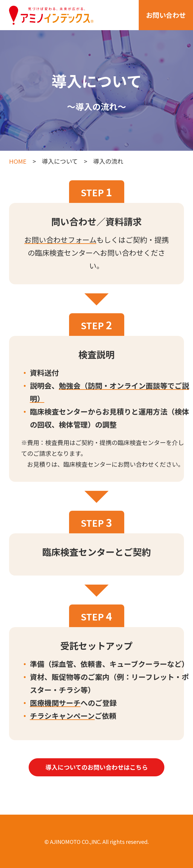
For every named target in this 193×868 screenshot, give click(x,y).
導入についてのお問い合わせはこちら (97, 767)
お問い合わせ (166, 15)
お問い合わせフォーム (60, 240)
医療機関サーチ (55, 703)
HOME (18, 161)
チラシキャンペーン (62, 716)
